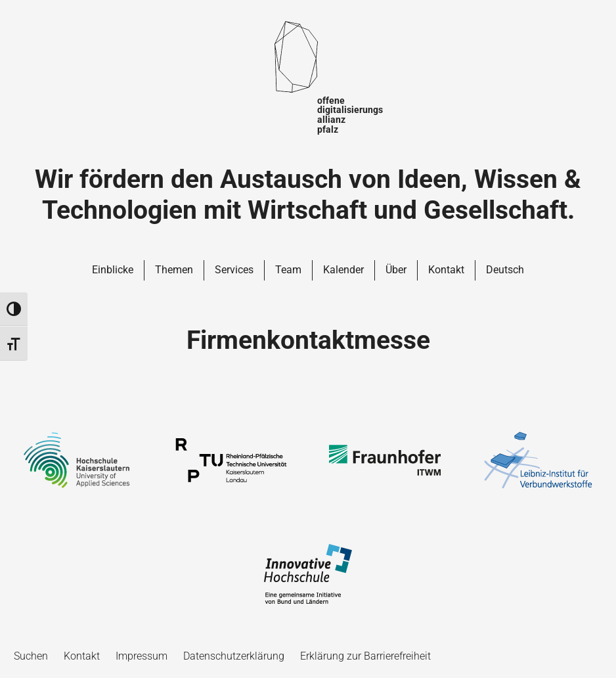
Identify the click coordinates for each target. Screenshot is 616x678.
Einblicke (113, 270)
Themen (174, 270)
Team (288, 270)
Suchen (31, 656)
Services (234, 270)
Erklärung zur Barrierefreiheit (365, 656)
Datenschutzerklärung (234, 656)
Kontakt (446, 270)
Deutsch (505, 270)
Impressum (142, 656)
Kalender (343, 270)
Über (396, 270)
